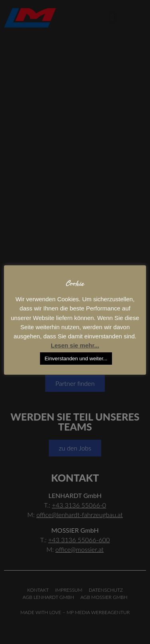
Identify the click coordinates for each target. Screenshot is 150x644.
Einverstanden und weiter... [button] (76, 359)
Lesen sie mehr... (75, 345)
